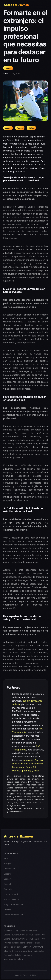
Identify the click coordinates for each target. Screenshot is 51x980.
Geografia (8, 889)
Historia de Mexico (12, 894)
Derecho (8, 874)
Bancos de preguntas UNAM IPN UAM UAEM (23, 947)
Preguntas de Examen (13, 905)
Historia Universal (11, 899)
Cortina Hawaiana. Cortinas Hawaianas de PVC (24, 935)
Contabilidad (9, 869)
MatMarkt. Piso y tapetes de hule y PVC (21, 931)
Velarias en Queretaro (13, 959)
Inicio (6, 858)
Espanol (7, 884)
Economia (8, 879)
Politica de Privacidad (13, 915)
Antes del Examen (16, 5)
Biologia (7, 864)
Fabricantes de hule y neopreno (18, 955)
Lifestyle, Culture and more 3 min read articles (24, 951)
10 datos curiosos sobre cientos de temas (22, 943)
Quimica (7, 910)
